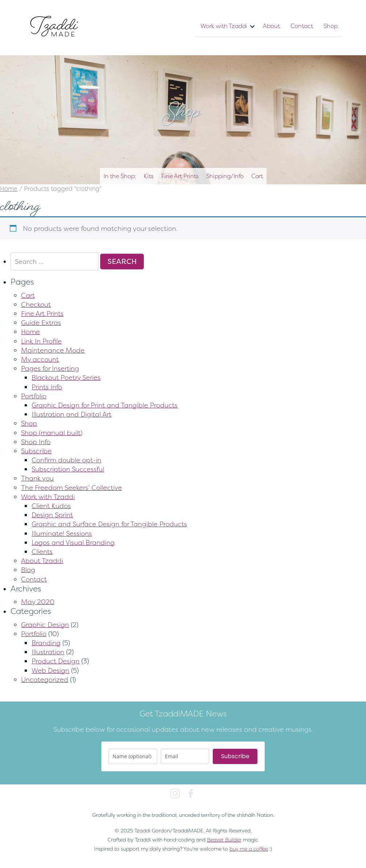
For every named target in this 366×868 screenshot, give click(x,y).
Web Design (50, 670)
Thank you (37, 478)
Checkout (36, 304)
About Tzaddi (42, 561)
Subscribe (36, 451)
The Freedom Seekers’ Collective (72, 488)
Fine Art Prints (180, 176)
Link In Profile (41, 341)
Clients (42, 552)
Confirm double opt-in (66, 460)
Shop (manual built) (52, 433)
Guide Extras (41, 323)
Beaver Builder (224, 839)
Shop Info (36, 442)
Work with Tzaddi (224, 26)
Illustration (48, 652)
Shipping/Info (225, 176)
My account (40, 359)
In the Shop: (120, 176)
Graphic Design (45, 625)
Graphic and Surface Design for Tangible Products (109, 524)
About (271, 26)
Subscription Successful (68, 469)
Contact (302, 26)
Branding (46, 643)
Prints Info (47, 387)
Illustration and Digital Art (72, 414)
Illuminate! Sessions (62, 533)
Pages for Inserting (50, 368)
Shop (331, 26)
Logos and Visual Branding (73, 542)
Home (9, 189)
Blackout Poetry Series (66, 377)
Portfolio (34, 396)
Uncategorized (45, 680)
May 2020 (38, 602)
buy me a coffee (249, 849)
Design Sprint (52, 515)
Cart (257, 176)
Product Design (56, 661)
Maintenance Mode (53, 350)
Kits (149, 176)
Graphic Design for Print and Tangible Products (105, 405)
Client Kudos (51, 506)
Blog (28, 570)
